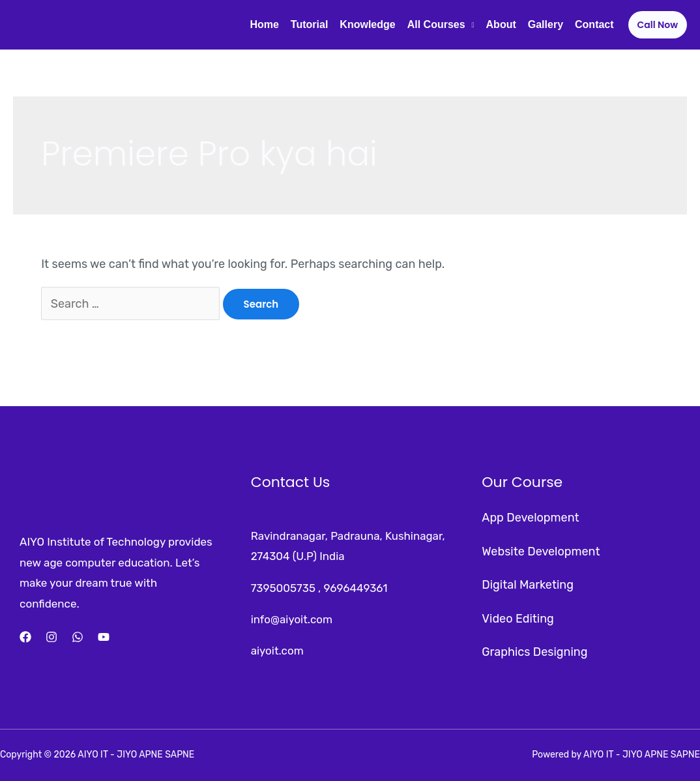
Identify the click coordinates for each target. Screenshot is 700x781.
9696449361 (355, 588)
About (501, 24)
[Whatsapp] (78, 637)
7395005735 (283, 588)
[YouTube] (104, 637)
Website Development (541, 552)
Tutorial (309, 24)
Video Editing (518, 619)
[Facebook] (25, 637)
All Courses (436, 24)
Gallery (546, 24)
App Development (530, 518)
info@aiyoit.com (292, 619)
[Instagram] (51, 637)
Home (264, 24)
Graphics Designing (534, 652)
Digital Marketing (528, 585)
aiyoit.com (277, 651)
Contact (594, 24)
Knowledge (367, 24)
